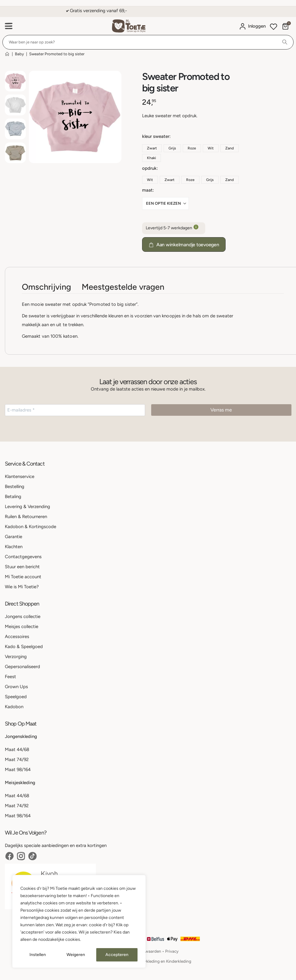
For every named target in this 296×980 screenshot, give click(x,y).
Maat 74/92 (17, 760)
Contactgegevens (23, 557)
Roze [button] (192, 148)
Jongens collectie (23, 616)
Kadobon (14, 707)
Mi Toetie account (23, 577)
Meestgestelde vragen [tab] (123, 287)
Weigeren (76, 955)
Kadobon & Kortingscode (31, 527)
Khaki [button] (151, 158)
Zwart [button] (152, 148)
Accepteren (117, 955)
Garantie (14, 537)
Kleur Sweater (156, 136)
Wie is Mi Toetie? (22, 587)
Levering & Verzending (27, 507)
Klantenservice (20, 476)
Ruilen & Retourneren (26, 517)
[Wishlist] (274, 27)
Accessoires (17, 637)
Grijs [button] (172, 148)
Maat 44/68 (17, 750)
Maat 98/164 (18, 770)
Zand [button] (230, 148)
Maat (147, 190)
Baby (19, 54)
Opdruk (149, 168)
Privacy (172, 951)
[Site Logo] (129, 26)
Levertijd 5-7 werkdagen (174, 228)
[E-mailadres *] (75, 410)
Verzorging (16, 657)
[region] (79, 921)
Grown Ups (16, 687)
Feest (10, 677)
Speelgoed (16, 697)
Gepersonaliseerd (22, 667)
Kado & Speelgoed (24, 647)
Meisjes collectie (22, 627)
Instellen (38, 955)
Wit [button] (211, 148)
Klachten (14, 547)
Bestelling (15, 487)
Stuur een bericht (22, 567)
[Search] (285, 42)
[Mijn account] (252, 26)
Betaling (13, 497)
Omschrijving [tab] (46, 287)
